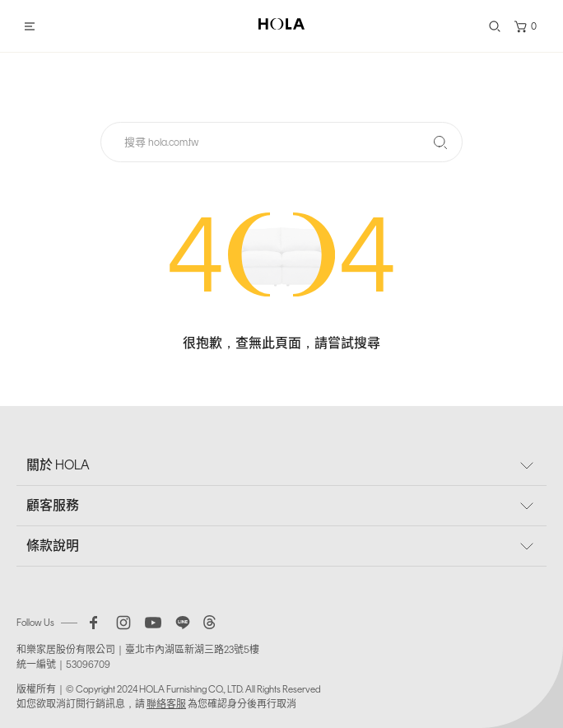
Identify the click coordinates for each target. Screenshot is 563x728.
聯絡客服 (166, 704)
